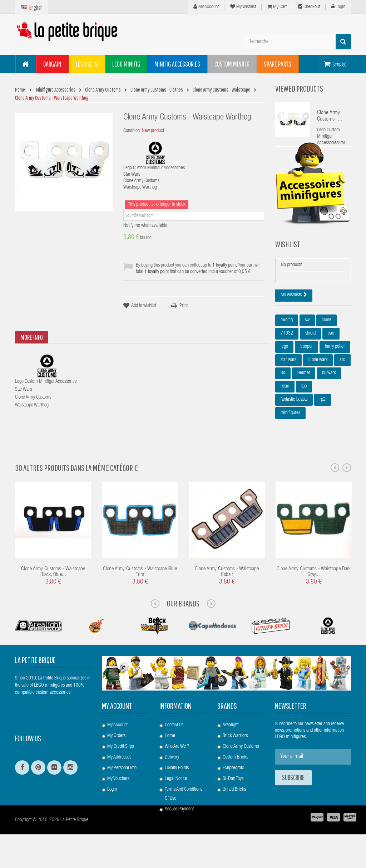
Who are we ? (177, 760)
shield (310, 370)
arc (342, 396)
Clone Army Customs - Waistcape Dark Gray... (314, 585)
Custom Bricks (235, 770)
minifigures (290, 449)
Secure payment (179, 822)
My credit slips (120, 760)
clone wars (318, 396)
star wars (288, 396)
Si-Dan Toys (233, 792)
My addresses (119, 770)
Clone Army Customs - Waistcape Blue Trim (140, 585)
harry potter (335, 383)
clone (327, 356)
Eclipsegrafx (233, 781)
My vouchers (118, 792)
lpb (304, 423)
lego (284, 383)
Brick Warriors (235, 749)
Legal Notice (176, 792)
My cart (277, 7)
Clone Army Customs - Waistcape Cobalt (227, 585)
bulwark (329, 409)
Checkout (309, 7)
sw (307, 356)
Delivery (172, 770)
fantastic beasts (294, 436)
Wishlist (288, 263)
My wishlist (243, 7)
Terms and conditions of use (184, 807)
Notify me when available (145, 226)
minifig (287, 356)
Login (338, 7)
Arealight (231, 738)
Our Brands (183, 616)
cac (331, 370)
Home (170, 749)
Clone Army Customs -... (330, 116)
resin (285, 423)
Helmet (304, 409)
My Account (206, 7)
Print (184, 306)
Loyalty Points (177, 781)
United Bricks (234, 803)
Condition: (132, 131)
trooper (306, 383)
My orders (116, 749)
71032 (287, 370)
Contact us (174, 738)
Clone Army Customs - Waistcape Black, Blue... (53, 585)
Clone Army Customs (241, 760)
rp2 (323, 436)
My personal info (122, 781)
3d (283, 409)
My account (117, 719)
